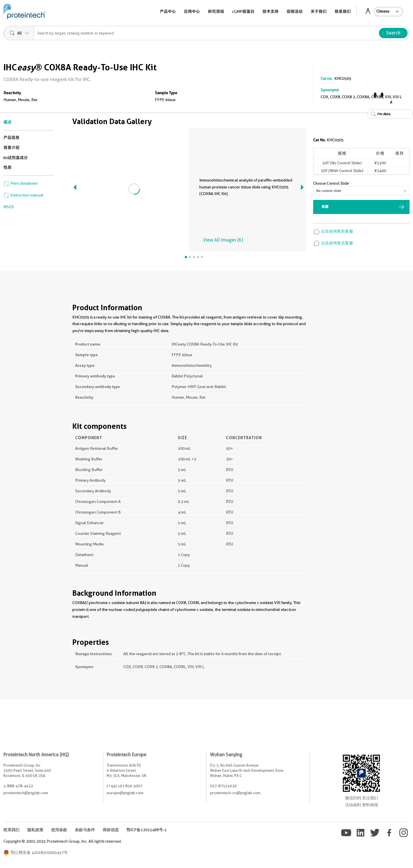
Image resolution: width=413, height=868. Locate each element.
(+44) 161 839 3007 (124, 786)
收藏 (325, 207)
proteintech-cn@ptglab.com (235, 793)
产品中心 (168, 11)
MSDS (9, 207)
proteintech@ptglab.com (26, 793)
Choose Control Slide (331, 183)
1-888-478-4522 (18, 786)
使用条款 (59, 830)
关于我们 (319, 11)
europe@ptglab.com (125, 793)
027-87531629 (223, 786)
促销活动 (295, 11)
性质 (7, 167)
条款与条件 (85, 830)
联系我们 (343, 11)
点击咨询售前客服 (333, 231)
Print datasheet (21, 183)
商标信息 (111, 830)
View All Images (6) (223, 240)
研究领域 (216, 11)
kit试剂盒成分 (16, 158)
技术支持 (270, 11)
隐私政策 (35, 830)
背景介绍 (11, 148)
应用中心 (192, 11)
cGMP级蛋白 (243, 11)
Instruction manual (23, 195)
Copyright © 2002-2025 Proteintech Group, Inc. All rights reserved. (63, 841)
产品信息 (11, 138)
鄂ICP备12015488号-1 (147, 830)
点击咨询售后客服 (333, 243)
